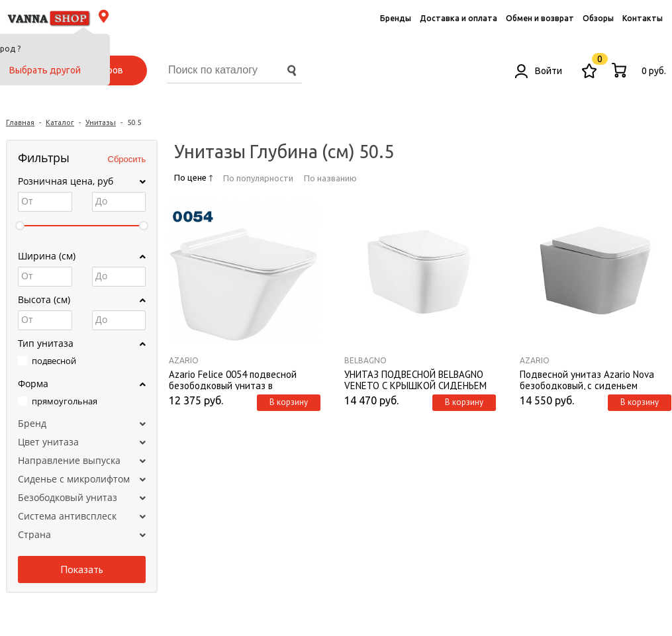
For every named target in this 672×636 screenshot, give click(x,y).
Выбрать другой (45, 70)
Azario (184, 360)
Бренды (396, 18)
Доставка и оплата (458, 18)
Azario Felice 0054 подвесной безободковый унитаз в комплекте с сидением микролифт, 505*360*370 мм (233, 379)
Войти (539, 71)
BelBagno (365, 360)
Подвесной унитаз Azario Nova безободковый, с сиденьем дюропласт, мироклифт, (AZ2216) (592, 379)
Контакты (643, 18)
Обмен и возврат (540, 18)
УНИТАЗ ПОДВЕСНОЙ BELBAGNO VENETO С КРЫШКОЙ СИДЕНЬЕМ (415, 379)
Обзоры (598, 18)
